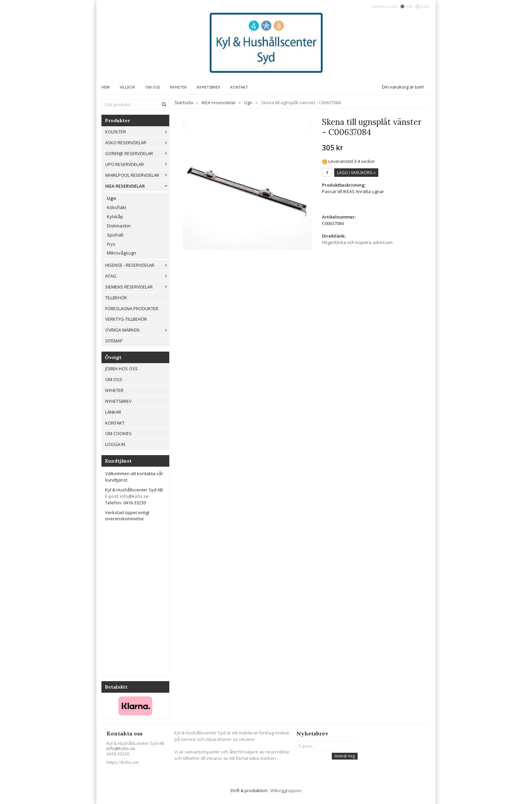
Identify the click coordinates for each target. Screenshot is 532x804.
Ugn (111, 198)
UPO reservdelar (137, 164)
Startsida (184, 102)
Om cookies (118, 433)
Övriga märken (137, 330)
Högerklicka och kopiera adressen (357, 242)
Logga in (115, 444)
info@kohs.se (121, 748)
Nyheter (178, 87)
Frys (111, 244)
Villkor (127, 87)
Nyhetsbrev (208, 87)
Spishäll (115, 235)
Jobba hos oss (121, 369)
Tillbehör (116, 298)
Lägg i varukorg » (356, 173)
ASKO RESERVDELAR (137, 143)
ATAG (137, 276)
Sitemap (114, 341)
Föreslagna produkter (132, 308)
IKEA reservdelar (137, 186)
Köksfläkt (117, 207)
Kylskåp (115, 217)
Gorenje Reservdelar (137, 153)
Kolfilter (137, 132)
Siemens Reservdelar (137, 287)
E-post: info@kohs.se (127, 496)
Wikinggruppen (286, 790)
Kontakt (239, 87)
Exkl (422, 6)
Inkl (407, 6)
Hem (106, 87)
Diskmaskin (119, 226)
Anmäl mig (345, 756)
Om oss (153, 87)
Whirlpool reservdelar (137, 175)
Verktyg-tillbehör (126, 319)
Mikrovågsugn (121, 253)
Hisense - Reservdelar (137, 265)
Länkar (113, 412)
